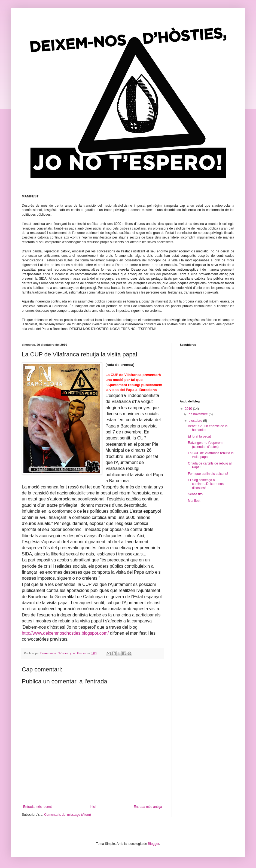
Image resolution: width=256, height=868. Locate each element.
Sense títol (196, 494)
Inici (93, 807)
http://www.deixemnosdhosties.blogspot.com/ (65, 633)
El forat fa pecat (199, 436)
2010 (189, 409)
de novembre (199, 414)
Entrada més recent (37, 807)
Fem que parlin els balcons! (208, 474)
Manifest (194, 501)
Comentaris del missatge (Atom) (67, 815)
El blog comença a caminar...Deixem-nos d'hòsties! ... (206, 484)
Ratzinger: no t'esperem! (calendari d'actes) (206, 445)
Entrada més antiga (148, 807)
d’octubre (196, 421)
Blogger (153, 844)
